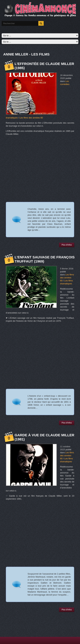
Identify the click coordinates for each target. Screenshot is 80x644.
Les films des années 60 (67, 278)
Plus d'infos (67, 245)
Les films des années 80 (31, 118)
